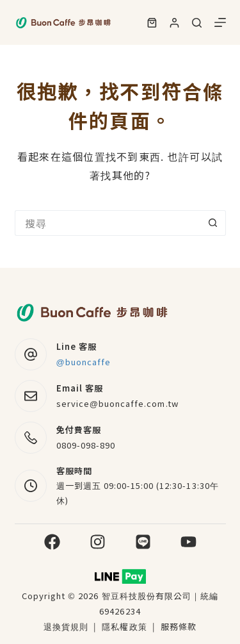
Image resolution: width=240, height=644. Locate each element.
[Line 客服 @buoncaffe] (31, 354)
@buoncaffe (84, 362)
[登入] (174, 23)
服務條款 (179, 626)
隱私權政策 (125, 626)
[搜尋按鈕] (213, 223)
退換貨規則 (66, 626)
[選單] (220, 22)
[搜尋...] (108, 223)
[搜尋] (197, 23)
